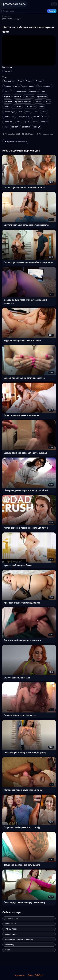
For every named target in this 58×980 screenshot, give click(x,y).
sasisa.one (20, 975)
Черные (7, 71)
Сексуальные (24, 117)
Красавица (29, 96)
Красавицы (42, 96)
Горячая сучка (20, 91)
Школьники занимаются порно (19, 939)
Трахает (14, 127)
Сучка (26, 122)
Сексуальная (9, 117)
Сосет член (8, 122)
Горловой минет (44, 86)
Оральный (17, 107)
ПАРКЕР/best (11, 929)
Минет (6, 107)
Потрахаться (30, 107)
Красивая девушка (23, 102)
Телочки (45, 122)
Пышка (42, 107)
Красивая (8, 102)
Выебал (39, 81)
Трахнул (37, 127)
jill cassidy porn (11, 918)
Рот (20, 112)
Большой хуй (9, 81)
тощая (7, 950)
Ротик (28, 112)
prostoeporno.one (14, 4)
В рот (20, 81)
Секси (44, 112)
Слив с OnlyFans (35, 975)
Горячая (7, 91)
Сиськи (36, 117)
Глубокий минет (27, 86)
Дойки (42, 91)
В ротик (29, 81)
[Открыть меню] (54, 4)
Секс (36, 112)
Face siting (9, 945)
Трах (6, 127)
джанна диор (11, 934)
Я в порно (6, 16)
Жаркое (7, 96)
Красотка (38, 102)
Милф (48, 102)
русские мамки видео (11, 19)
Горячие (33, 91)
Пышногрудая (10, 112)
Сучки (35, 122)
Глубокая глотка (10, 86)
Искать (52, 11)
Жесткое (17, 96)
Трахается (25, 127)
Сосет (45, 117)
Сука (19, 122)
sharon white (10, 924)
